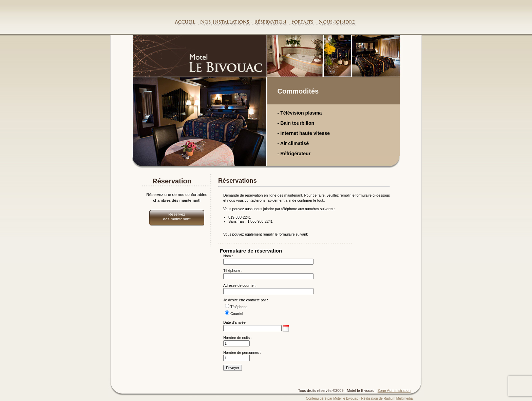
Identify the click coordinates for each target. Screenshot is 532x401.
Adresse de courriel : (240, 285)
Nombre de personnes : (242, 353)
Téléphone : (233, 270)
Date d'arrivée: (235, 322)
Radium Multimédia (398, 398)
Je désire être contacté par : (246, 300)
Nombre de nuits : (237, 338)
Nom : (228, 256)
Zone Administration (394, 390)
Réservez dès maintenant (177, 217)
